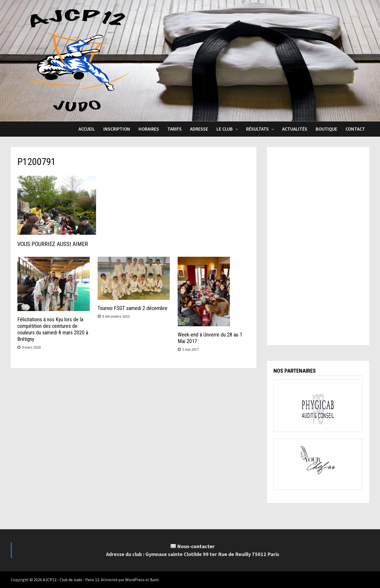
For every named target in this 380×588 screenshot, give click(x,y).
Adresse (199, 129)
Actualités (295, 129)
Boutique (326, 129)
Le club (225, 129)
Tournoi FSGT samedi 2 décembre (133, 308)
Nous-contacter (196, 546)
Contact (355, 129)
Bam (154, 580)
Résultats (257, 129)
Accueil (87, 129)
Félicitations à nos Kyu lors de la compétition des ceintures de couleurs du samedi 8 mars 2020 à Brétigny (53, 329)
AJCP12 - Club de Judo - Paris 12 (71, 580)
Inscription (117, 129)
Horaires (149, 129)
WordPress (135, 580)
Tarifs (175, 129)
